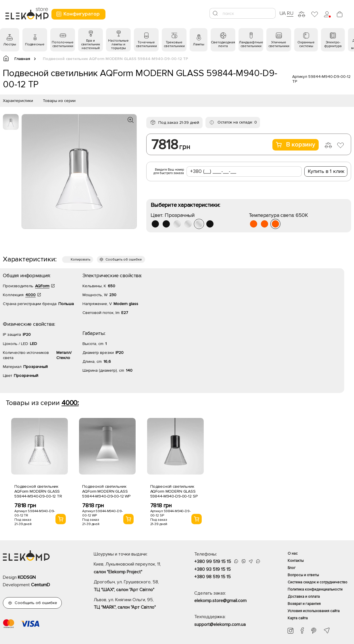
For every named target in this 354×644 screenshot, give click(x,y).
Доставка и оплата (304, 597)
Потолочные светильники (63, 44)
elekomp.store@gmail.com (220, 601)
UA (283, 13)
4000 (30, 295)
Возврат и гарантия (304, 604)
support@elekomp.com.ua (220, 624)
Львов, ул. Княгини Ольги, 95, (134, 604)
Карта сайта (298, 618)
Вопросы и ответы (303, 575)
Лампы (199, 44)
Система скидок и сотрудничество (318, 582)
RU (290, 13)
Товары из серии (59, 101)
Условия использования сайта (314, 611)
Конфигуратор (78, 14)
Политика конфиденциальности (315, 589)
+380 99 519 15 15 (213, 562)
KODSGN (27, 577)
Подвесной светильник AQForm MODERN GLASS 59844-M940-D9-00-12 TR (38, 491)
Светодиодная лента (223, 44)
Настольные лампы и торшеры (118, 44)
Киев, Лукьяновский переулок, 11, (134, 568)
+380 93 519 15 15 (212, 569)
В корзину (296, 145)
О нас (293, 554)
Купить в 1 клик (326, 171)
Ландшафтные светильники (251, 44)
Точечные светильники (146, 44)
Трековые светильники (174, 44)
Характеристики (18, 101)
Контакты (296, 561)
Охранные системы (306, 44)
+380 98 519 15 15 (212, 577)
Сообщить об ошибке (124, 260)
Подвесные (35, 44)
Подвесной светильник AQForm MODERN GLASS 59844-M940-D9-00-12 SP (174, 491)
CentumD (41, 585)
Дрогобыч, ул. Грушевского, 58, (134, 586)
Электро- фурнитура (333, 44)
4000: (70, 403)
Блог (292, 568)
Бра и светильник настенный (91, 44)
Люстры (10, 44)
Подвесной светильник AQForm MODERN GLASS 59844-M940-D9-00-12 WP (106, 491)
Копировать (80, 260)
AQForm (42, 286)
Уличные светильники (279, 44)
